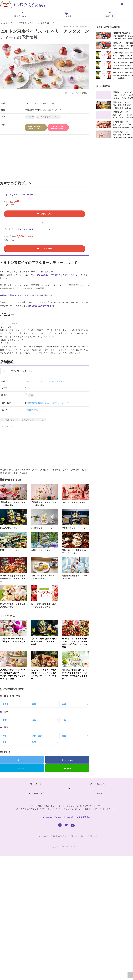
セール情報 (66, 15)
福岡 (34, 704)
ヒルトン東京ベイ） (57, 381)
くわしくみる (46, 214)
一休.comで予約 (35, 127)
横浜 (34, 720)
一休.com (29, 410)
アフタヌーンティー (10, 420)
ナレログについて (42, 836)
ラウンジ (30, 117)
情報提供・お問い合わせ (59, 836)
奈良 (5, 742)
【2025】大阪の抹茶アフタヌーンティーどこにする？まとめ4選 (44, 641)
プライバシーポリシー (78, 836)
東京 (5, 720)
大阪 (5, 736)
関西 (6, 727)
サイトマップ (92, 836)
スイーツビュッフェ (98, 784)
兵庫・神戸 (37, 736)
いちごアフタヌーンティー (48, 117)
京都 (64, 736)
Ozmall (37, 410)
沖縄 (64, 704)
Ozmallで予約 (58, 127)
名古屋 (5, 704)
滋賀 (34, 742)
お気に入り (111, 15)
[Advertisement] (45, 159)
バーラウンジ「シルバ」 (36, 381)
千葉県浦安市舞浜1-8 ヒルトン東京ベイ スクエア (48, 403)
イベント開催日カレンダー (35, 793)
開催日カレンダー (22, 15)
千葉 (31, 395)
